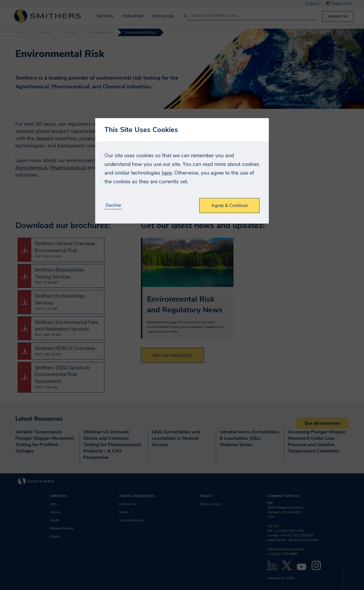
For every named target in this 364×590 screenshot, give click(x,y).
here (167, 173)
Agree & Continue (229, 206)
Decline (113, 205)
